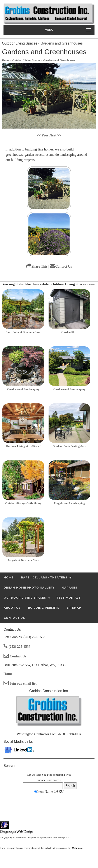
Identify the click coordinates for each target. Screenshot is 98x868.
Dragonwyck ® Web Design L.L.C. (54, 838)
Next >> (55, 135)
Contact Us (61, 266)
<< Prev (43, 135)
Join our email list (20, 683)
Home (8, 674)
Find (50, 775)
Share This (37, 266)
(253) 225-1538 (17, 647)
